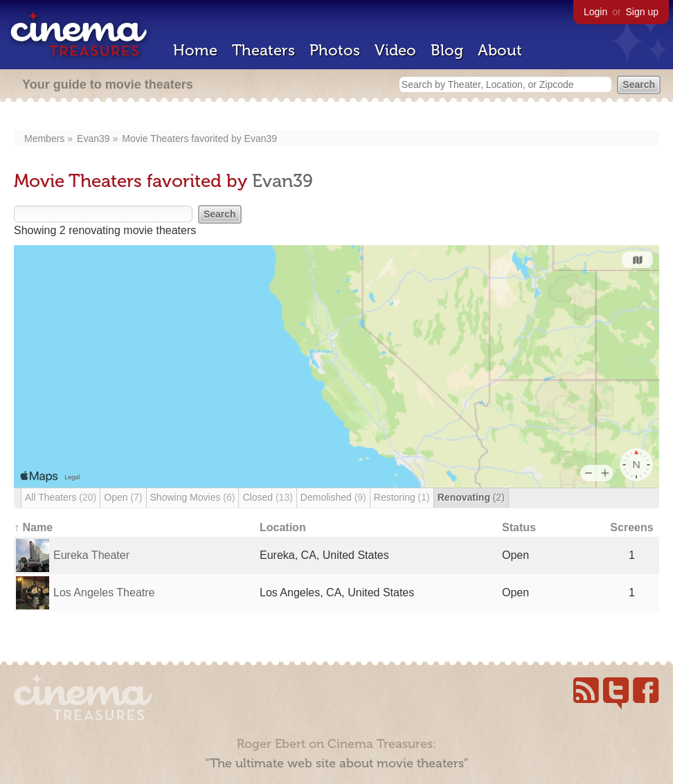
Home (195, 50)
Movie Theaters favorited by (183, 139)
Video (395, 50)
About (500, 50)
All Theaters (61, 497)
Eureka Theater (91, 555)
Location (283, 527)
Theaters (263, 50)
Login (595, 12)
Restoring (402, 497)
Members (44, 139)
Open (123, 497)
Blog (447, 50)
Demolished (333, 497)
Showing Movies (193, 497)
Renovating (471, 497)
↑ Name (33, 527)
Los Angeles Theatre (104, 593)
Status (519, 527)
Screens (631, 527)
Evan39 (93, 139)
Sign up (642, 12)
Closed (267, 497)
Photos (335, 50)
